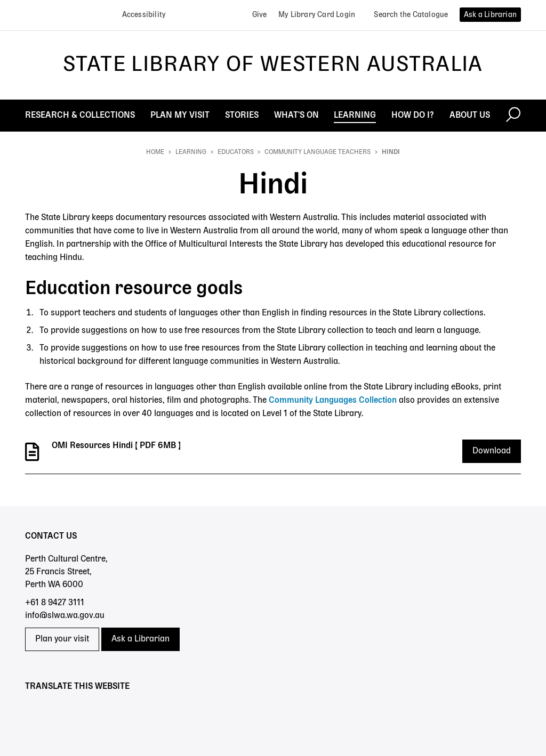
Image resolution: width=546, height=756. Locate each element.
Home (155, 152)
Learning (191, 152)
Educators (236, 152)
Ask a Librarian (140, 639)
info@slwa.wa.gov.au (65, 616)
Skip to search (0, 0)
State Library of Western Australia (273, 65)
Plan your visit (62, 639)
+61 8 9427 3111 (55, 603)
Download (492, 451)
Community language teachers (318, 152)
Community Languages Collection (333, 401)
